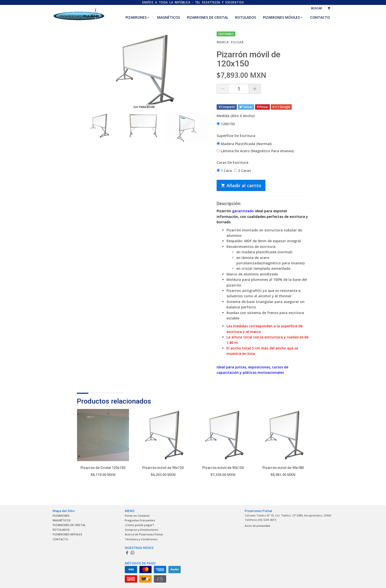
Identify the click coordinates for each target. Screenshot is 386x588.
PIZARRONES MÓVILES (281, 17)
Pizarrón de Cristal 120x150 (103, 468)
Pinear (262, 107)
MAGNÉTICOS (169, 17)
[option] (99, 126)
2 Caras (242, 171)
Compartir (227, 107)
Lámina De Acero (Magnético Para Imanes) (255, 151)
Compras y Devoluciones (142, 530)
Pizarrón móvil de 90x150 (223, 468)
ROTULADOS (246, 17)
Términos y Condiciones (141, 539)
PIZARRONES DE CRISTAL (208, 17)
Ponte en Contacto (137, 516)
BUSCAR (317, 8)
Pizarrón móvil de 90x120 (163, 468)
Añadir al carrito (241, 185)
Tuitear (246, 107)
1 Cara (224, 171)
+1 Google (281, 107)
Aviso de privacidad (257, 526)
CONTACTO (320, 17)
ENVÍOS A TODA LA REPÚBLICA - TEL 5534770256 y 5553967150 (193, 2)
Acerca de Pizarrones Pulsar (144, 534)
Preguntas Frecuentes (140, 520)
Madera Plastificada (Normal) (244, 144)
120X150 (226, 124)
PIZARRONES (136, 17)
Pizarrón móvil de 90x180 (283, 468)
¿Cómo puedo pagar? (139, 525)
